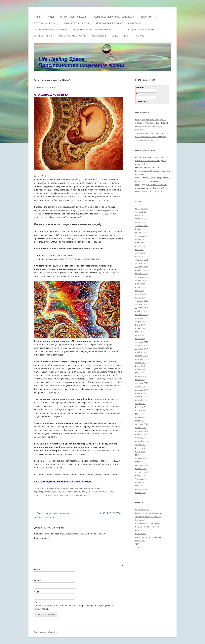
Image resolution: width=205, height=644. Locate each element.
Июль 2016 (140, 448)
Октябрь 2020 (141, 274)
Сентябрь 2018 (142, 359)
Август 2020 (140, 280)
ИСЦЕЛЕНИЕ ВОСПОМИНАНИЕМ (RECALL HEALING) (114, 17)
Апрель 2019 (141, 335)
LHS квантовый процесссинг (74, 17)
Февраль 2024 (142, 208)
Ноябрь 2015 (141, 475)
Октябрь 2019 (141, 315)
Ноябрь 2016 (141, 434)
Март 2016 (140, 462)
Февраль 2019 (142, 342)
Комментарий (42, 538)
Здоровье (140, 520)
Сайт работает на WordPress (46, 632)
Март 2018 (140, 380)
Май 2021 (139, 250)
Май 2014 (139, 486)
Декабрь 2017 (141, 390)
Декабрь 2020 (141, 267)
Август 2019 (140, 321)
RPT (119, 30)
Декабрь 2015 (141, 472)
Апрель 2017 (141, 417)
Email (38, 581)
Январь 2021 (141, 263)
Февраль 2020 (142, 301)
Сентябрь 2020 (142, 277)
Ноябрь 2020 (141, 270)
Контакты (140, 36)
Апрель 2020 (141, 294)
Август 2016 (140, 445)
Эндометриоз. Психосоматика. (149, 133)
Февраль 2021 (142, 260)
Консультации (99, 36)
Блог (127, 36)
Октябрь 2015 (141, 479)
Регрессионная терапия (45, 23)
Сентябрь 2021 (142, 236)
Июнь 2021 (140, 246)
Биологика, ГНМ (142, 510)
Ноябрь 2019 (141, 311)
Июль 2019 (140, 325)
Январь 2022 (141, 222)
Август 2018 (140, 362)
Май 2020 (139, 291)
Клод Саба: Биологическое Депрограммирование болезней (153, 171)
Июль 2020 (140, 284)
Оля (137, 178)
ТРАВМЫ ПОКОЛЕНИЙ (157, 185)
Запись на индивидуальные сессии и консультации (63, 481)
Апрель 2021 (141, 253)
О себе (51, 17)
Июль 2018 (140, 366)
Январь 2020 (141, 304)
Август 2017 (140, 404)
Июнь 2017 (140, 410)
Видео (115, 36)
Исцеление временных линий (101, 492)
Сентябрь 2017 (142, 400)
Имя (37, 570)
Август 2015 (140, 482)
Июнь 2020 (140, 287)
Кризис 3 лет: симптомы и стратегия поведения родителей (151, 161)
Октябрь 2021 (141, 232)
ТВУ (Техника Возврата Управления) (51, 30)
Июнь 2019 (140, 328)
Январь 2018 (141, 386)
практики (140, 530)
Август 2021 (140, 239)
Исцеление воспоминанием (74, 492)
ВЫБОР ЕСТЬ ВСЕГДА (111, 513)
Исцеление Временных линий (76, 23)
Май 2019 (139, 332)
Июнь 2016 (140, 451)
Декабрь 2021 (141, 226)
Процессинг (39, 495)
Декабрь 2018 (141, 349)
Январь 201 (140, 493)
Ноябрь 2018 (141, 352)
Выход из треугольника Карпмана (151, 120)
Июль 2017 (140, 407)
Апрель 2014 (141, 489)
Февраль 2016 (142, 465)
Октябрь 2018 (141, 356)
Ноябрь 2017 (141, 393)
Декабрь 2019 (141, 308)
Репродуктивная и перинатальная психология (119, 23)
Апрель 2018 (141, 376)
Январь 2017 (141, 428)
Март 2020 (140, 297)
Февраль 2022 (142, 219)
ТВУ (84, 495)
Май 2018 (139, 373)
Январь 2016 (141, 469)
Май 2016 (139, 455)
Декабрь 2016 (141, 431)
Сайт (37, 592)
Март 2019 (140, 339)
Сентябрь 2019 (142, 318)
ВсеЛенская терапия (44, 36)
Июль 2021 (140, 243)
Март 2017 (140, 421)
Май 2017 (139, 414)
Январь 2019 (141, 345)
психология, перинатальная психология (64, 495)
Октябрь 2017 (141, 397)
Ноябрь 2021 (141, 229)
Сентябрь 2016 (142, 441)
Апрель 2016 (141, 458)
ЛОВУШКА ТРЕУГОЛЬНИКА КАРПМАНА (152, 123)
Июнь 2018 (140, 369)
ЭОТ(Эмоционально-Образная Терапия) (92, 30)
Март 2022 (140, 215)
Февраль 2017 (142, 424)
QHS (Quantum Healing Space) (140, 30)
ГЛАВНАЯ (38, 17)
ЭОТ (89, 495)
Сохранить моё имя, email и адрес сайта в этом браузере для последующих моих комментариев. (74, 607)
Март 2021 (140, 256)
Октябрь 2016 (141, 438)
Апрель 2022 (141, 212)
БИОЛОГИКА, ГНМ (149, 17)
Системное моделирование (72, 36)
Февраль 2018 (142, 383)
